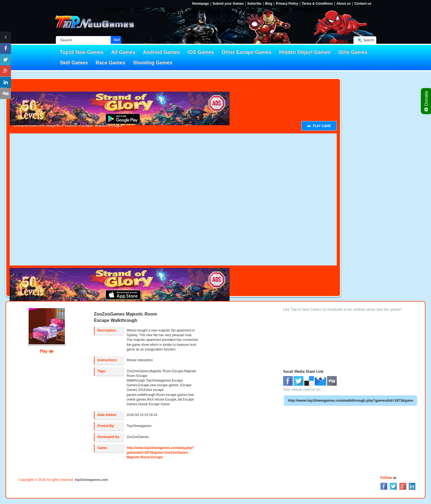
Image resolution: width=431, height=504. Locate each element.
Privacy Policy (287, 4)
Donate (426, 101)
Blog (269, 4)
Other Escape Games (247, 52)
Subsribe (254, 4)
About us (344, 4)
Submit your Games (228, 4)
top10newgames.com (91, 480)
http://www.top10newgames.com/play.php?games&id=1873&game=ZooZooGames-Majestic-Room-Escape (160, 453)
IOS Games (201, 52)
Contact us (363, 4)
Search (369, 40)
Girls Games (353, 52)
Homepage (201, 4)
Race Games (110, 63)
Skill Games (74, 63)
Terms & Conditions (317, 4)
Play (47, 351)
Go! (117, 40)
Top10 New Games (82, 52)
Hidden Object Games (305, 52)
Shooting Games (153, 63)
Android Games (162, 52)
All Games (123, 52)
